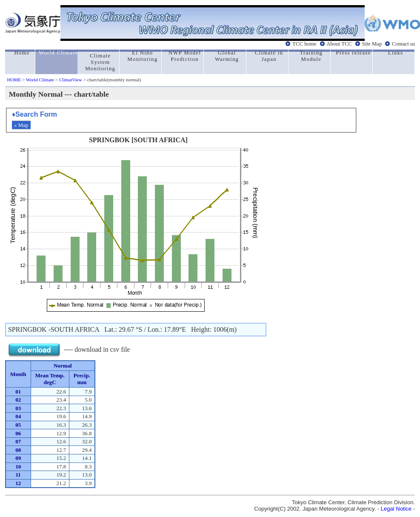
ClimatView (71, 80)
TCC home (304, 44)
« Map (21, 125)
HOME (14, 80)
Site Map (372, 44)
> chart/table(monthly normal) (111, 80)
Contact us (403, 44)
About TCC (339, 44)
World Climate (40, 80)
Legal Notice (396, 509)
